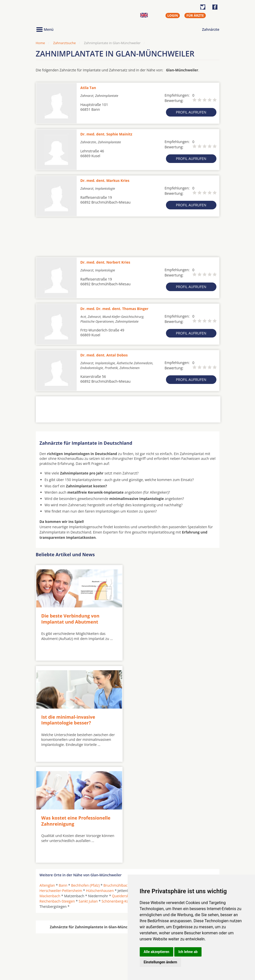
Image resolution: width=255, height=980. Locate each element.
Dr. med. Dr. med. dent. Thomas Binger (115, 309)
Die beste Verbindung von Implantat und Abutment (70, 618)
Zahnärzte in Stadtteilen (98, 951)
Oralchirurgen (51, 943)
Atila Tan (88, 88)
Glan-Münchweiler (181, 784)
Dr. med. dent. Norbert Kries (105, 262)
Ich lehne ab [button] (188, 952)
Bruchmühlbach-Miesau (123, 784)
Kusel (154, 789)
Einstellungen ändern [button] (161, 962)
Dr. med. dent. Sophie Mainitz (106, 134)
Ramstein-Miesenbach (189, 795)
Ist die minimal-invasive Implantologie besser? (160, 619)
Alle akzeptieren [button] (157, 952)
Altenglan (47, 784)
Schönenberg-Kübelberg (122, 800)
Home (40, 43)
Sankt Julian (88, 800)
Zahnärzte (211, 29)
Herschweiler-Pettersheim (61, 789)
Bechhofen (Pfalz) (85, 784)
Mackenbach (50, 795)
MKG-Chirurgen (53, 949)
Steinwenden (191, 800)
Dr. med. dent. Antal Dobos (104, 355)
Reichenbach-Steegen (57, 800)
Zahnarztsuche (65, 43)
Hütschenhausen (100, 789)
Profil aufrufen (191, 112)
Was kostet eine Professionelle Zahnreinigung (76, 719)
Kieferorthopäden (54, 955)
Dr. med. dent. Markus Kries (105, 180)
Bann (63, 784)
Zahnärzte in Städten (104, 943)
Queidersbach (123, 795)
